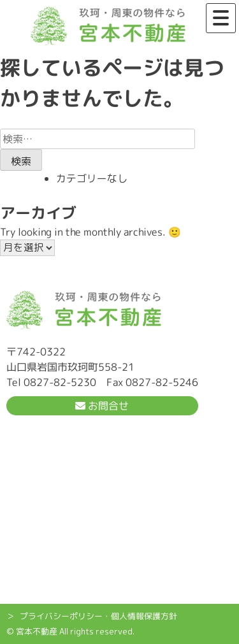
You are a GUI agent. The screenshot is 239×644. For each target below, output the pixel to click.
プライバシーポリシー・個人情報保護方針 (98, 616)
